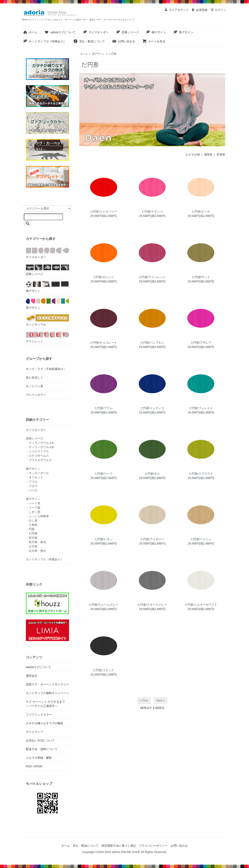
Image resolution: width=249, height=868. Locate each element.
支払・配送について (89, 41)
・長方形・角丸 (36, 542)
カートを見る (154, 41)
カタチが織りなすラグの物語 (45, 723)
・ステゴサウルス (37, 456)
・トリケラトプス (37, 451)
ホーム (30, 32)
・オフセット (35, 477)
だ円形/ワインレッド (152, 277)
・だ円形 (32, 533)
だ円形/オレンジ (104, 277)
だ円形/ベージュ (201, 539)
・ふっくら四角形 (37, 516)
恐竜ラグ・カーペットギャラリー (47, 684)
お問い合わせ (124, 41)
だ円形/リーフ (104, 474)
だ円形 (113, 54)
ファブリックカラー (39, 715)
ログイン (218, 10)
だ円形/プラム (104, 408)
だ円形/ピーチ (201, 212)
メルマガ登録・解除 (39, 758)
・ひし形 (32, 520)
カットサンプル (47, 320)
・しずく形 (33, 512)
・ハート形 (33, 503)
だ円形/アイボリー (152, 539)
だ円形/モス (152, 474)
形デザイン (183, 32)
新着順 (221, 154)
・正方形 (32, 546)
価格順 (208, 154)
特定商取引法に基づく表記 (119, 846)
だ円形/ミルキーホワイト (201, 605)
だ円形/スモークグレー (152, 605)
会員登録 (200, 10)
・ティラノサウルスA (40, 443)
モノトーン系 (35, 386)
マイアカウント (177, 10)
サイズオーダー (96, 32)
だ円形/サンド (201, 277)
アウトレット (47, 337)
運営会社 (32, 676)
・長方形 (32, 538)
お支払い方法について (40, 740)
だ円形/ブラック (104, 670)
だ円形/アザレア (201, 343)
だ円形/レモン (104, 539)
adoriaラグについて (60, 32)
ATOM (38, 766)
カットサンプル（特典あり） (44, 41)
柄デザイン (156, 32)
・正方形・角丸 (36, 551)
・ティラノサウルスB (40, 447)
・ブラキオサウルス (39, 460)
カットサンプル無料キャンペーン (47, 693)
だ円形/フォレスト (201, 408)
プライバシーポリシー (153, 846)
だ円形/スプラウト (201, 474)
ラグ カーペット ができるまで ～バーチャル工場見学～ (47, 704)
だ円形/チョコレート (104, 343)
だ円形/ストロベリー (104, 212)
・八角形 (32, 525)
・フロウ (32, 486)
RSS (29, 766)
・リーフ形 (33, 508)
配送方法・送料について (42, 749)
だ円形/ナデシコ (152, 212)
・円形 (30, 529)
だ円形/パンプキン (152, 343)
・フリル (32, 482)
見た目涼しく (35, 378)
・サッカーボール (37, 473)
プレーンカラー (36, 395)
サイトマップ (35, 732)
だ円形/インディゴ (152, 408)
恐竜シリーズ (127, 32)
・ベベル (32, 490)
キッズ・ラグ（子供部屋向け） (46, 369)
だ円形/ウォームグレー (104, 605)
